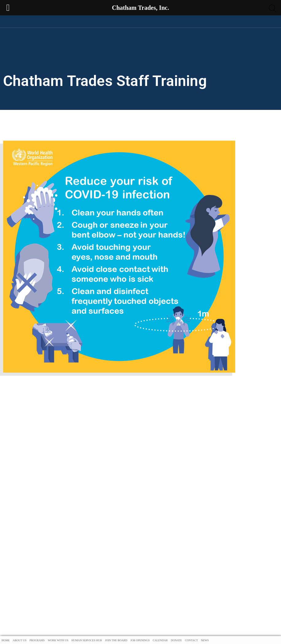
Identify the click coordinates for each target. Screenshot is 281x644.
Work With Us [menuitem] (58, 640)
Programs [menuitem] (37, 640)
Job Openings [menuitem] (140, 640)
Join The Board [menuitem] (116, 640)
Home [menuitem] (6, 640)
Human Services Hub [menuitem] (86, 640)
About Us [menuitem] (20, 640)
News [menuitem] (205, 640)
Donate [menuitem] (176, 640)
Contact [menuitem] (191, 640)
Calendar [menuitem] (160, 640)
